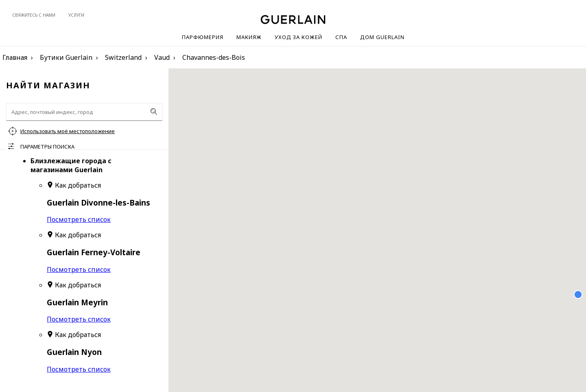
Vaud (162, 57)
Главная (15, 57)
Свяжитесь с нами (34, 15)
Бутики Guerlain (66, 57)
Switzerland (123, 57)
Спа (341, 37)
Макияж (249, 37)
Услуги (76, 15)
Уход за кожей (298, 37)
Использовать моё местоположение (68, 131)
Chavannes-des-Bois (214, 57)
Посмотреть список (79, 219)
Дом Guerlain (382, 37)
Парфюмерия (203, 37)
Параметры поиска (47, 147)
